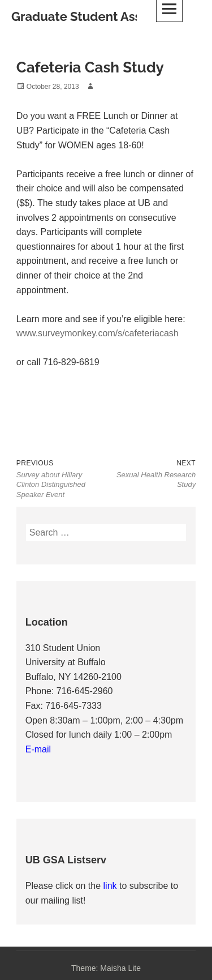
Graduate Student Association (100, 16)
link (111, 886)
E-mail (38, 749)
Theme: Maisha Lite (106, 968)
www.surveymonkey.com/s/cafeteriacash (98, 333)
